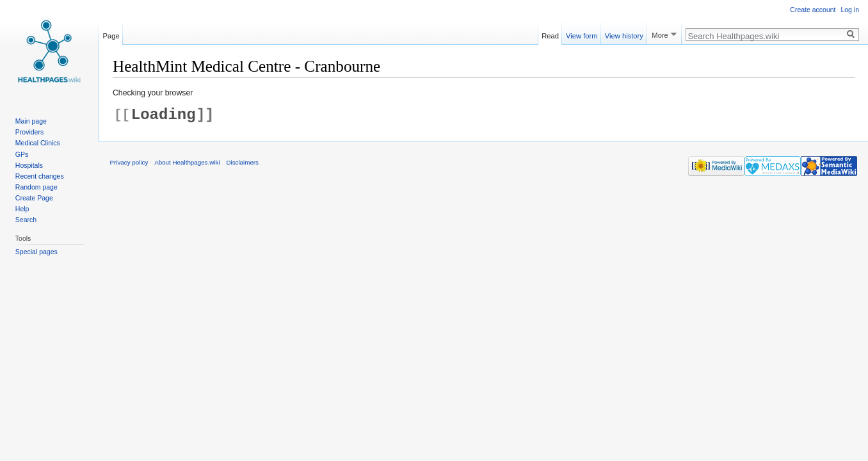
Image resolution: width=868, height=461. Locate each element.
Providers (29, 132)
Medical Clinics (38, 143)
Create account (813, 10)
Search (26, 220)
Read (550, 34)
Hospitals (29, 165)
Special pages (36, 252)
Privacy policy (129, 162)
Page (111, 34)
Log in (850, 10)
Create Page (34, 198)
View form (582, 34)
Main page (31, 121)
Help (22, 209)
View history (624, 34)
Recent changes (40, 176)
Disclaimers (242, 162)
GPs (22, 154)
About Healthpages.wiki (187, 162)
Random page (36, 187)
